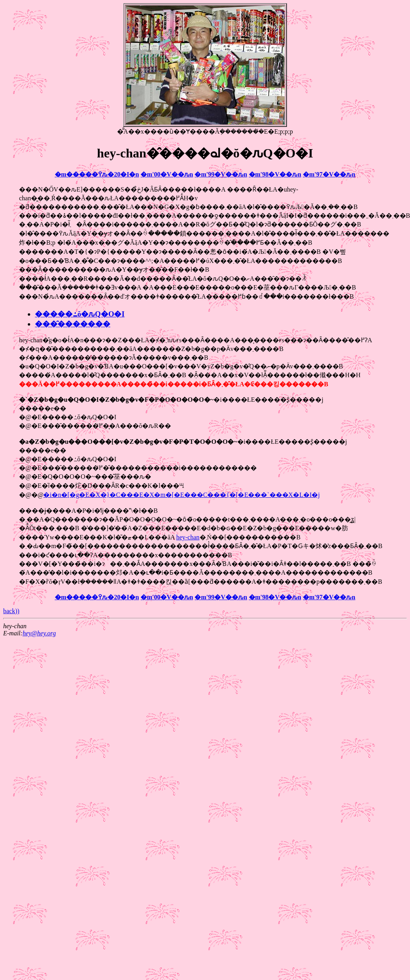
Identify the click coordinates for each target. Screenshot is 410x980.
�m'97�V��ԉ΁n (329, 174)
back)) (11, 611)
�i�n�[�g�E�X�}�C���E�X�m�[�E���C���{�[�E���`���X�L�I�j (181, 495)
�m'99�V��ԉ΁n (221, 174)
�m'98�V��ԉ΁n (275, 174)
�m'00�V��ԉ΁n (167, 174)
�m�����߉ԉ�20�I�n (97, 174)
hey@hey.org (39, 633)
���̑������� (73, 324)
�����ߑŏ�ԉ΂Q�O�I (80, 314)
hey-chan (188, 537)
